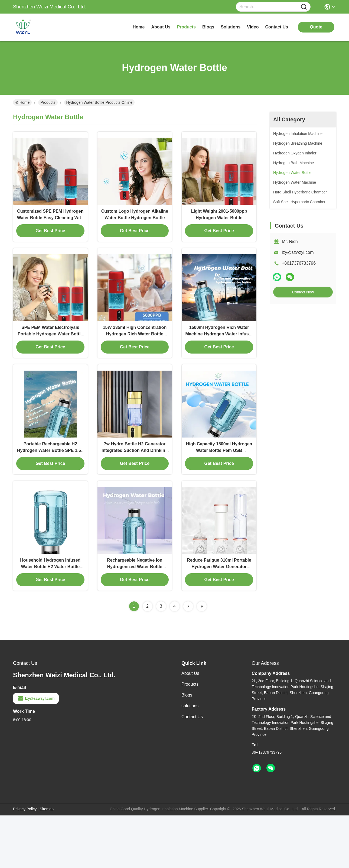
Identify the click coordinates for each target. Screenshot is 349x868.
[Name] (304, 7)
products (186, 27)
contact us (277, 27)
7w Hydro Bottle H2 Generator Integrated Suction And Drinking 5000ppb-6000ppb (135, 490)
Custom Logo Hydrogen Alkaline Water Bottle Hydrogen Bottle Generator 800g (135, 231)
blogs (208, 27)
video (253, 27)
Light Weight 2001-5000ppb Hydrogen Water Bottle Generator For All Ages (219, 231)
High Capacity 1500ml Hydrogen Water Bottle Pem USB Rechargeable (219, 490)
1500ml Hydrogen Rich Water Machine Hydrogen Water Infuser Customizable (219, 360)
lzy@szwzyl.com (298, 252)
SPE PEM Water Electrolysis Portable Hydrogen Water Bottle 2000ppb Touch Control (50, 360)
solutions (231, 27)
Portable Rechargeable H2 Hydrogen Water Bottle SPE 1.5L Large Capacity (50, 490)
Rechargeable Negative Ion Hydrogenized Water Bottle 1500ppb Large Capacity (135, 619)
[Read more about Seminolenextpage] (188, 659)
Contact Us (192, 769)
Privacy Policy (25, 861)
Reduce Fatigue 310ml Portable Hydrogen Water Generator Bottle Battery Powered (219, 619)
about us (161, 27)
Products (48, 102)
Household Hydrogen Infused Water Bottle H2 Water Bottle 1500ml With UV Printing (50, 619)
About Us (190, 726)
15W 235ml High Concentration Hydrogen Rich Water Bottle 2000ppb (135, 360)
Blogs (187, 748)
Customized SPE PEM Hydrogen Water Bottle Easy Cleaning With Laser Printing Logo (50, 231)
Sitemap (47, 861)
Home (139, 27)
